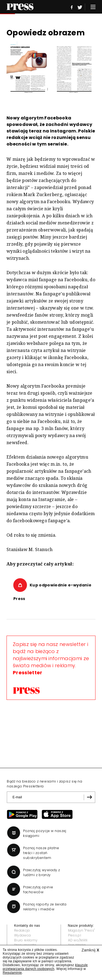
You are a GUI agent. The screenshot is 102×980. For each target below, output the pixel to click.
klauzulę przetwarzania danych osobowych (45, 967)
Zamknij (90, 950)
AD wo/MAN (78, 940)
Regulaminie (12, 973)
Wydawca (22, 935)
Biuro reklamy (26, 940)
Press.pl (75, 935)
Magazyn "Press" (81, 930)
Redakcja (22, 930)
